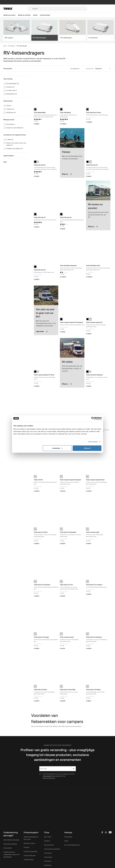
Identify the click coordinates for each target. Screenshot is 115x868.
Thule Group (48, 857)
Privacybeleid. (47, 776)
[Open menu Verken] (36, 15)
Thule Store (48, 861)
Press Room (48, 853)
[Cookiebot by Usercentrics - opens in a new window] (93, 418)
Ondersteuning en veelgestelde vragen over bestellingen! (11, 855)
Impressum (48, 865)
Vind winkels (68, 837)
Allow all (87, 448)
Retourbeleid (8, 848)
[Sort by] (103, 69)
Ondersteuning (29, 860)
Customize (57, 448)
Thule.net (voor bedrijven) (52, 849)
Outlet (66, 841)
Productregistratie (30, 856)
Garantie (27, 847)
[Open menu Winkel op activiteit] (25, 15)
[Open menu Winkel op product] (11, 15)
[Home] (16, 9)
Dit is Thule (47, 837)
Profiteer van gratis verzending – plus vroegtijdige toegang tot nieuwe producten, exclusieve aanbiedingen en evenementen (58, 755)
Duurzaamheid (49, 845)
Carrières (47, 841)
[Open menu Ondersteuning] (46, 15)
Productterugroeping (30, 851)
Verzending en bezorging (11, 840)
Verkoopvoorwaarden (10, 844)
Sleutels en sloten (29, 843)
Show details (93, 442)
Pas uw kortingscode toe (72, 845)
